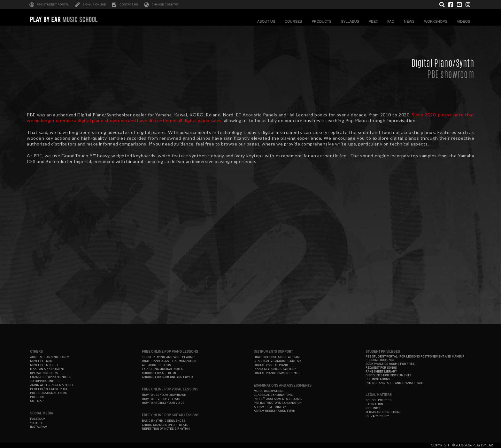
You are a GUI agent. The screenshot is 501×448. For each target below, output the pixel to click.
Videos (465, 21)
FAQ (392, 21)
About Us (268, 21)
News (411, 21)
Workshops (437, 21)
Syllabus (352, 21)
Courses (295, 21)
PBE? (375, 21)
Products (323, 21)
